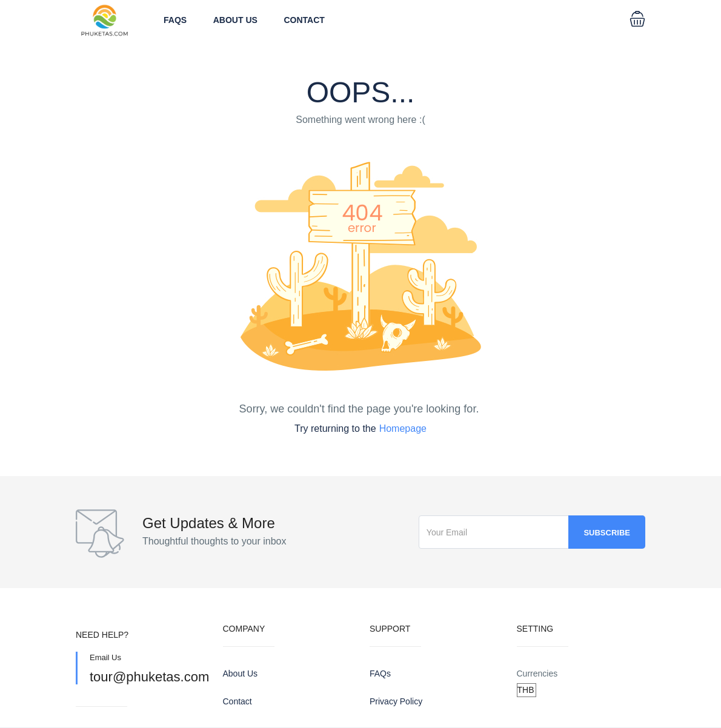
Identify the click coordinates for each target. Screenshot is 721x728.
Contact (304, 20)
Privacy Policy (396, 701)
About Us (235, 20)
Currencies (537, 673)
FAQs (175, 20)
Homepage (403, 429)
